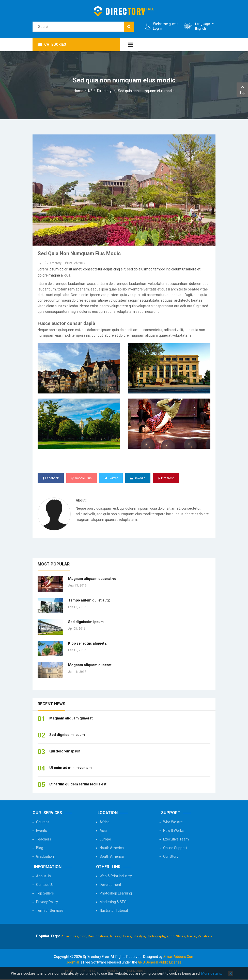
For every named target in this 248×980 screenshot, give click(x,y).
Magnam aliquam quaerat (90, 665)
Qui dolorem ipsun (65, 751)
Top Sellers (45, 893)
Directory (104, 91)
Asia (103, 831)
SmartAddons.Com (179, 957)
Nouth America (112, 848)
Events (42, 831)
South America (112, 856)
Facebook (51, 478)
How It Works (173, 831)
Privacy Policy (47, 902)
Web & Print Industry (116, 876)
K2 (90, 91)
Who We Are (173, 822)
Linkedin (138, 478)
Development (110, 885)
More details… (212, 973)
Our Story (171, 856)
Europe (105, 839)
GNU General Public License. (160, 962)
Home (79, 91)
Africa (105, 822)
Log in (158, 29)
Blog (40, 848)
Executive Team (176, 839)
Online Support (175, 848)
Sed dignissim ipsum (86, 622)
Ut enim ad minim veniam (71, 768)
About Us (43, 876)
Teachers (44, 839)
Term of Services (50, 910)
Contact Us (45, 885)
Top (242, 89)
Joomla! (73, 962)
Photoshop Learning (116, 893)
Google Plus (82, 478)
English (205, 26)
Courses (43, 822)
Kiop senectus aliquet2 (87, 643)
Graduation (45, 856)
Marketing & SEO (113, 902)
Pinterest (166, 478)
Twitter (111, 478)
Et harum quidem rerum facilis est (78, 784)
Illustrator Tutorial (114, 910)
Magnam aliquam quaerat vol (93, 579)
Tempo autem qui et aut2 (89, 600)
